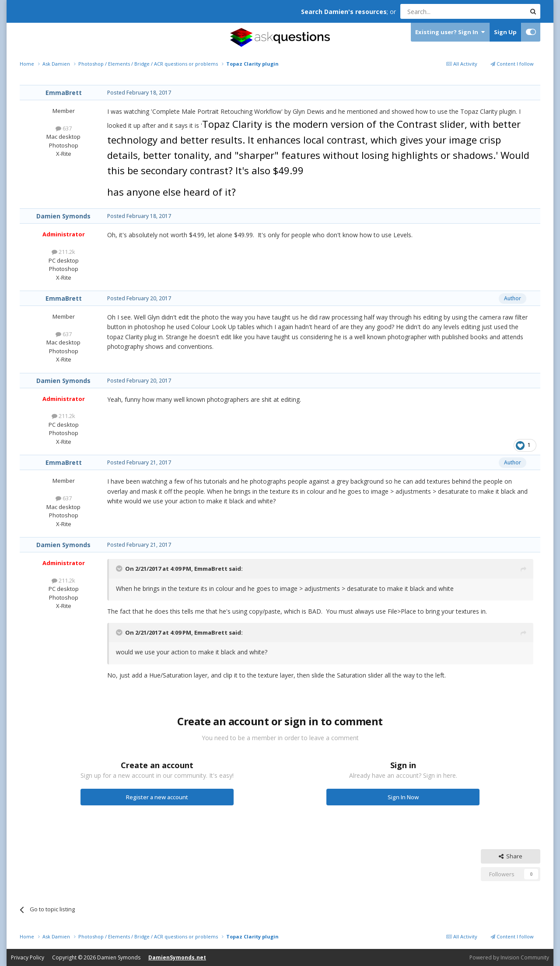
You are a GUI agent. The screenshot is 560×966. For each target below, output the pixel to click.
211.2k (63, 252)
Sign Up (505, 32)
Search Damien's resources (344, 12)
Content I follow (512, 64)
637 (64, 128)
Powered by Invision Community (509, 957)
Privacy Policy (28, 957)
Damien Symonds (63, 216)
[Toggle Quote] (120, 569)
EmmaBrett (64, 93)
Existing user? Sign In (450, 32)
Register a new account (157, 797)
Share (511, 856)
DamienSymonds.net (177, 957)
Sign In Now (403, 797)
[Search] (442, 11)
